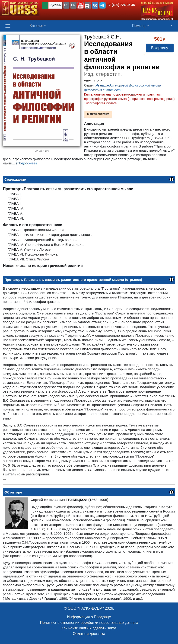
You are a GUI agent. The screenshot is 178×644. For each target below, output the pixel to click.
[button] (80, 5)
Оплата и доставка (89, 634)
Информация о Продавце (89, 617)
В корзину (160, 48)
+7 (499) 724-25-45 (121, 5)
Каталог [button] (36, 26)
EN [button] (73, 5)
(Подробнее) (27, 163)
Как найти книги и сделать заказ (89, 628)
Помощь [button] (139, 26)
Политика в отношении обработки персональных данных (89, 623)
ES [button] (66, 5)
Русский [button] (55, 5)
